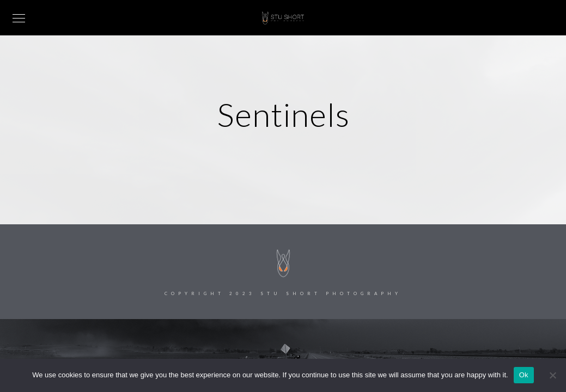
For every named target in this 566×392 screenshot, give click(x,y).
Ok (524, 375)
